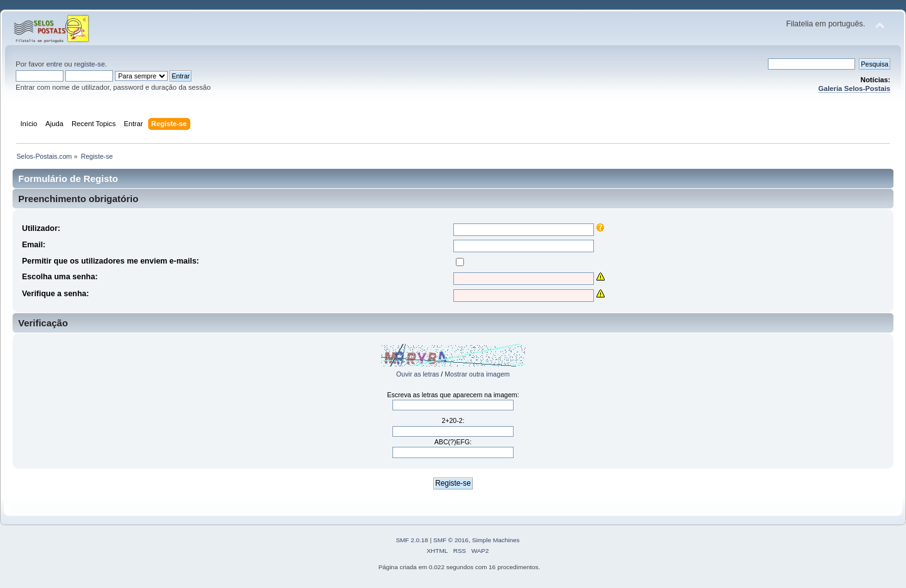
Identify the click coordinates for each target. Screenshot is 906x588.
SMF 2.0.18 (412, 540)
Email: (34, 245)
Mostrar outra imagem (477, 374)
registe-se (89, 64)
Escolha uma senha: (60, 277)
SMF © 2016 (451, 540)
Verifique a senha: (56, 294)
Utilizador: (41, 228)
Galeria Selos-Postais (854, 88)
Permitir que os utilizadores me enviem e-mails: (111, 261)
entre (55, 64)
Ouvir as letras (418, 374)
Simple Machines (496, 540)
